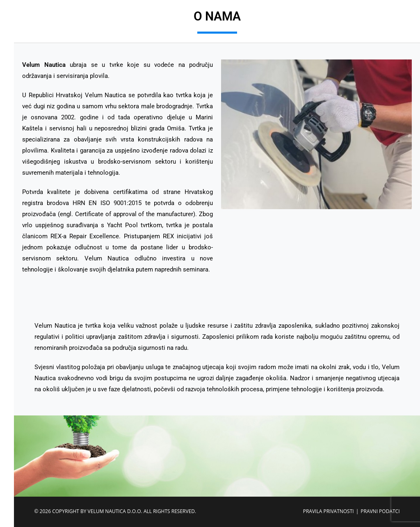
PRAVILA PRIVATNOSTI (329, 511)
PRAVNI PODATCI (380, 511)
